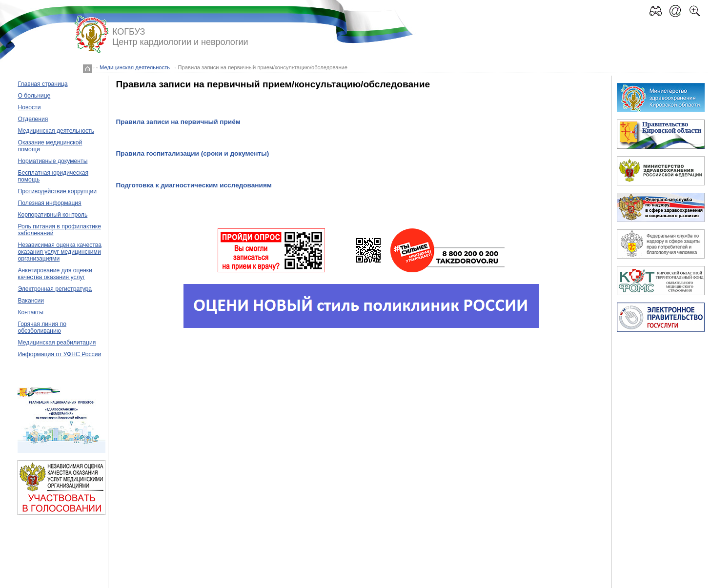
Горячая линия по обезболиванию (42, 327)
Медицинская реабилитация (57, 343)
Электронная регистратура (55, 289)
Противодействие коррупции (57, 191)
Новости (29, 107)
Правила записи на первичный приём (178, 122)
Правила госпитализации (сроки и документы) (192, 153)
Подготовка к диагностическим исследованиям (194, 185)
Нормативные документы (52, 161)
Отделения (33, 119)
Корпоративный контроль (52, 215)
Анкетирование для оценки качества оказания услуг (55, 274)
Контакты (30, 312)
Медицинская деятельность (135, 67)
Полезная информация (49, 203)
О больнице (34, 96)
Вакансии (31, 301)
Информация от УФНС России (59, 354)
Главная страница (42, 84)
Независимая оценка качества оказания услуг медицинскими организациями (60, 252)
